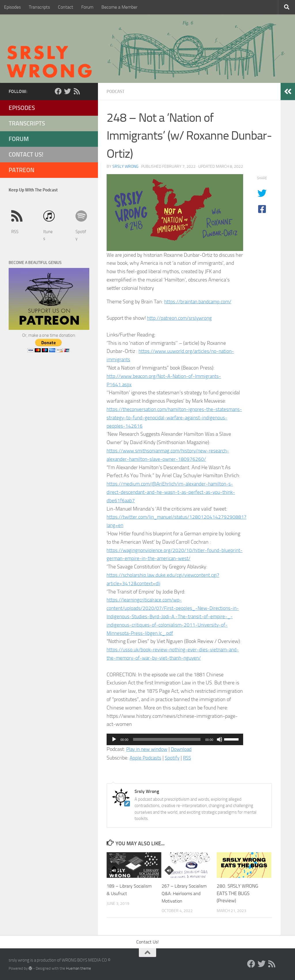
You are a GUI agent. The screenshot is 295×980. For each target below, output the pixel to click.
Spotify (174, 758)
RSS (189, 758)
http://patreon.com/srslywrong (180, 318)
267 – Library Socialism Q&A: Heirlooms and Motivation (186, 893)
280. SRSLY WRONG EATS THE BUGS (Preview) (237, 893)
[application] (175, 739)
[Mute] (220, 739)
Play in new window (148, 749)
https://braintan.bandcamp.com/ (199, 301)
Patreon (21, 170)
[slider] (167, 739)
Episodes (12, 7)
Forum (87, 7)
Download (184, 749)
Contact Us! (26, 154)
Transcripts (39, 7)
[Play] (114, 739)
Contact (66, 7)
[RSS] (77, 91)
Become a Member (119, 7)
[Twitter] (67, 91)
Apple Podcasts (146, 758)
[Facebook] (58, 91)
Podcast (116, 91)
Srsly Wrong (125, 166)
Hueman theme (79, 968)
